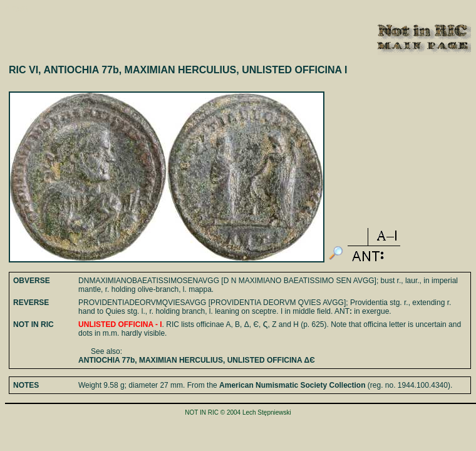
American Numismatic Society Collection (292, 385)
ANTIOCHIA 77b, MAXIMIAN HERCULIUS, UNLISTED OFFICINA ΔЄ (197, 360)
